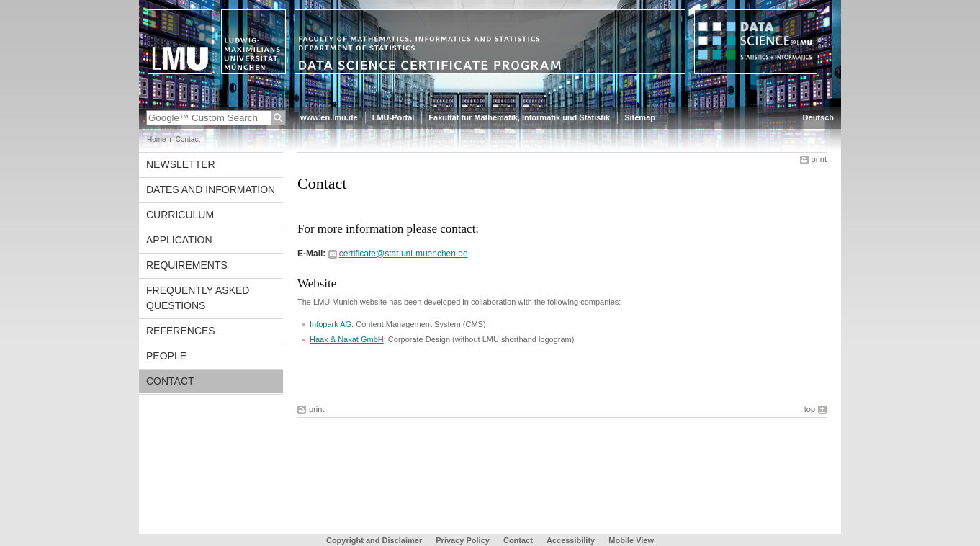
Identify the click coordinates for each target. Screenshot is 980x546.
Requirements (187, 265)
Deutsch (818, 117)
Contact (170, 381)
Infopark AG (331, 324)
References (181, 331)
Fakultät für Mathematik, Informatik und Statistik (519, 117)
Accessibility (572, 540)
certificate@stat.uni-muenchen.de (404, 254)
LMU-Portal (394, 117)
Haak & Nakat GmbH (347, 339)
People (166, 356)
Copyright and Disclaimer (374, 540)
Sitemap (640, 117)
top (810, 409)
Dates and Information (211, 189)
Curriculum (180, 215)
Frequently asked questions (198, 298)
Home (157, 139)
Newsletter (181, 164)
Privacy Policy (463, 540)
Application (179, 240)
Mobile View (631, 540)
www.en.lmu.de (329, 117)
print (819, 159)
